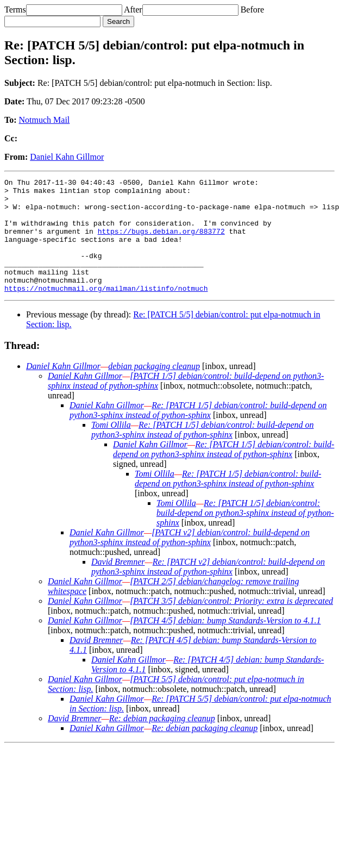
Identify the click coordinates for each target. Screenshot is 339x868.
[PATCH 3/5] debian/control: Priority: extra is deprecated (231, 624)
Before (253, 10)
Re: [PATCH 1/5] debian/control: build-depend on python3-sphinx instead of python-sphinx (198, 433)
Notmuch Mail (45, 120)
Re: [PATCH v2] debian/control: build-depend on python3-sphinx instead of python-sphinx (208, 589)
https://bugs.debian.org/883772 (161, 242)
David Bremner (118, 585)
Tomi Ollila (111, 448)
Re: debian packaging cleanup (162, 741)
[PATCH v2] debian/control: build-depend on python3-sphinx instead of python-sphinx (190, 560)
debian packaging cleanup (154, 389)
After (133, 10)
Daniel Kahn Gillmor (67, 157)
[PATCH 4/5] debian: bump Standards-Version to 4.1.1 (225, 643)
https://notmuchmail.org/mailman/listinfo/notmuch (106, 311)
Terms (15, 10)
